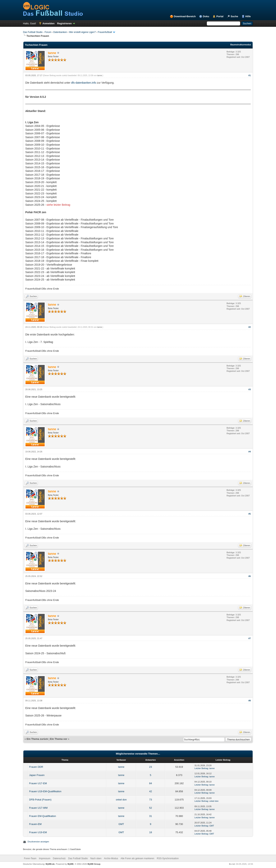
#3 (250, 389)
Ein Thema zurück (37, 739)
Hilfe (248, 16)
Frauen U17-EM (38, 783)
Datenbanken (60, 32)
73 (150, 800)
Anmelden (49, 23)
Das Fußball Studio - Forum (37, 32)
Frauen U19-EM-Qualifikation (45, 791)
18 (150, 832)
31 (150, 816)
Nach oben (96, 858)
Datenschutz (59, 858)
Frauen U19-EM (38, 832)
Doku (206, 16)
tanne (100, 75)
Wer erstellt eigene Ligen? (82, 32)
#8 (250, 701)
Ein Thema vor (59, 739)
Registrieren (64, 23)
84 (150, 783)
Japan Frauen (37, 775)
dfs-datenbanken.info (84, 83)
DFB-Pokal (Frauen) (40, 800)
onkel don (121, 800)
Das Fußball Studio (78, 858)
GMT (121, 824)
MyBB (70, 864)
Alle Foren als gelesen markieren (137, 858)
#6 (250, 576)
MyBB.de (50, 864)
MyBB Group (94, 864)
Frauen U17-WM (38, 808)
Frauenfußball (105, 32)
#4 (250, 452)
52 (150, 808)
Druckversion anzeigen (38, 842)
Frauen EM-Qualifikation (43, 816)
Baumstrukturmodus (241, 45)
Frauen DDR (36, 767)
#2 (250, 327)
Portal (220, 16)
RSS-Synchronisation (168, 858)
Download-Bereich (185, 16)
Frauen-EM (35, 824)
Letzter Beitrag (201, 768)
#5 (250, 514)
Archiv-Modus (111, 858)
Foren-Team (30, 858)
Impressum (45, 858)
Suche (234, 16)
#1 (250, 75)
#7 (250, 638)
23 (150, 767)
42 (150, 791)
